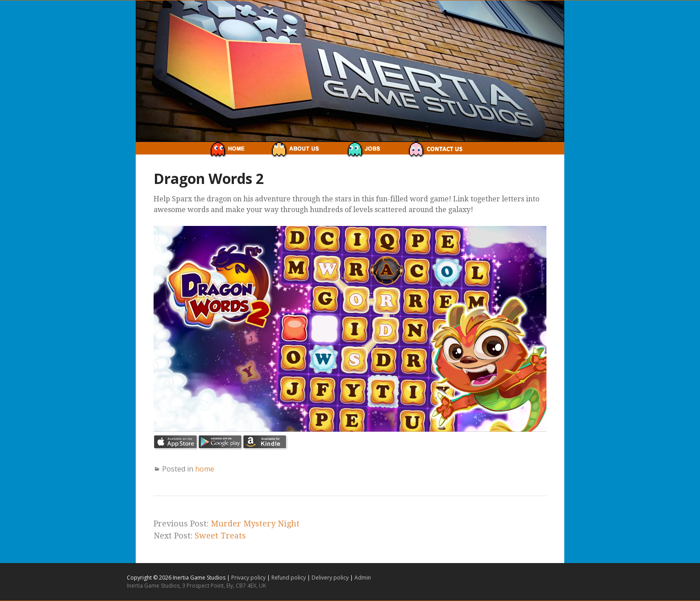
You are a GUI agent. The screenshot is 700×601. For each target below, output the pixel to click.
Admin (363, 578)
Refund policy (289, 578)
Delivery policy (331, 578)
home (205, 469)
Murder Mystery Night (255, 524)
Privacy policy (249, 578)
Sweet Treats (220, 536)
